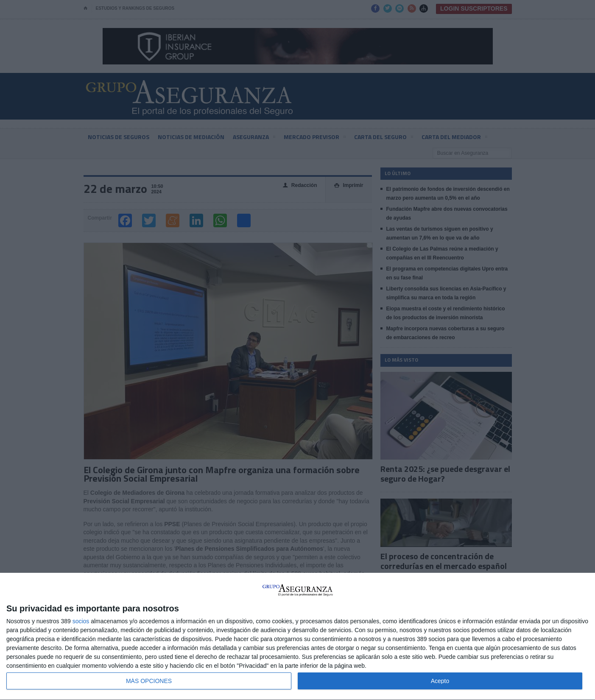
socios (81, 621)
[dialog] (297, 637)
